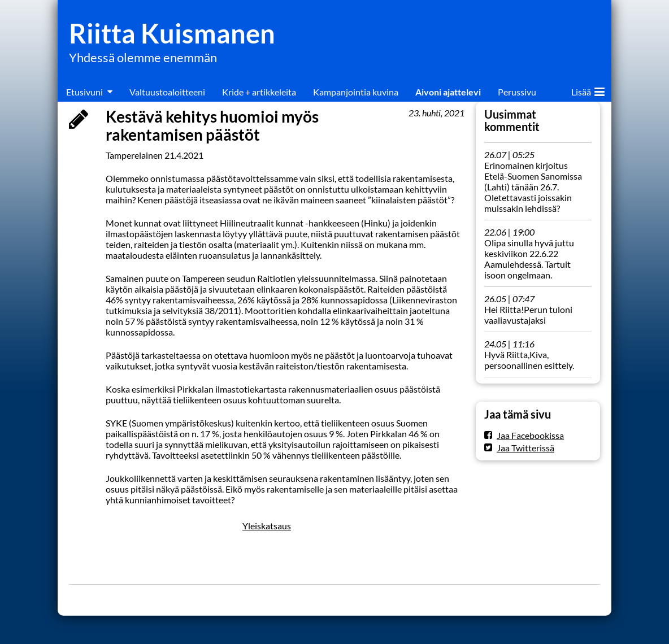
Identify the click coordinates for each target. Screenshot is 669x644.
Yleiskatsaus (267, 526)
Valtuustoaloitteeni (167, 92)
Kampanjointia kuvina (356, 92)
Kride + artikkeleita (259, 92)
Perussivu (517, 92)
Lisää (588, 90)
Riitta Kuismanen (172, 33)
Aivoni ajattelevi (448, 92)
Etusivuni (84, 92)
